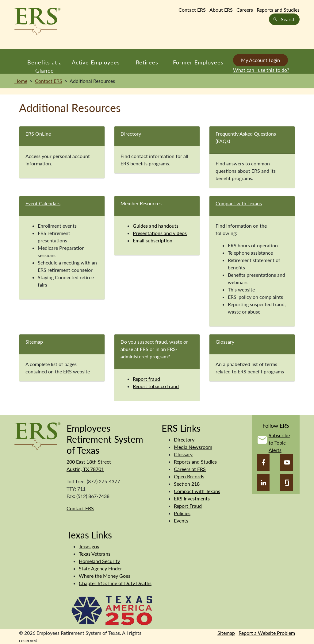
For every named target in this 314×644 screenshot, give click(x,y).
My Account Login (260, 60)
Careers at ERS (190, 469)
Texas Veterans (95, 554)
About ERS (221, 10)
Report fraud (146, 379)
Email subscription (153, 240)
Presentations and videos (160, 233)
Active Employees (96, 62)
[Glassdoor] (287, 483)
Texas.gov (89, 546)
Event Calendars (43, 203)
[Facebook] (263, 462)
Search (284, 19)
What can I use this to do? (261, 70)
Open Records (189, 476)
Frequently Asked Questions (246, 134)
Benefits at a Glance (45, 66)
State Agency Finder (100, 568)
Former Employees (198, 62)
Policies (182, 513)
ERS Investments (192, 498)
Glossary (225, 342)
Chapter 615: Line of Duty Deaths (115, 583)
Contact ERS (192, 10)
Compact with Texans (239, 203)
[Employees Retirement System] (37, 436)
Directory (131, 134)
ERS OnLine (38, 134)
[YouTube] (287, 462)
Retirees (147, 62)
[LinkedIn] (263, 483)
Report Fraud (188, 506)
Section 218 (187, 484)
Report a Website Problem (267, 633)
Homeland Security (99, 561)
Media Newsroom (193, 447)
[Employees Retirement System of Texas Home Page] (37, 21)
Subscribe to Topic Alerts (279, 443)
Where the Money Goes (105, 576)
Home (21, 81)
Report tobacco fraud (156, 386)
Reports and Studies (278, 10)
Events (181, 521)
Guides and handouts (156, 226)
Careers (245, 10)
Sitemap (34, 342)
